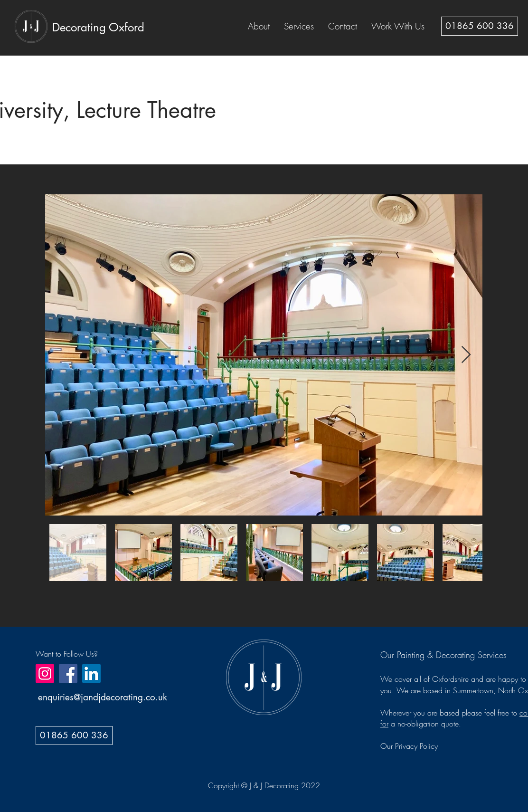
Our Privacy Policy (409, 746)
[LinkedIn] (91, 673)
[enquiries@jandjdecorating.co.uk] (102, 697)
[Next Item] (466, 355)
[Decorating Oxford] (98, 27)
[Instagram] (45, 673)
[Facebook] (68, 673)
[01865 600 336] (480, 26)
